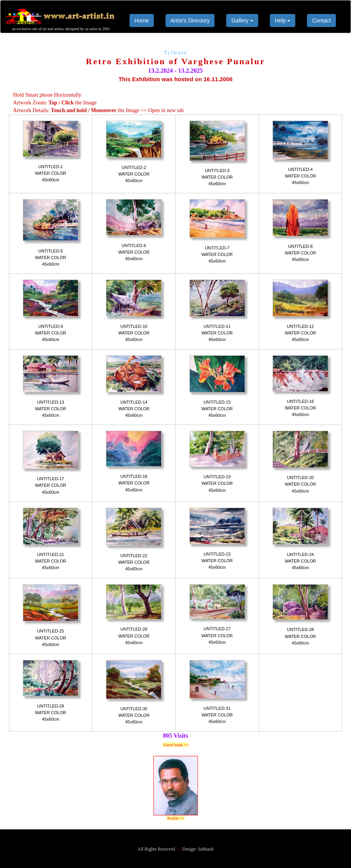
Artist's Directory (190, 20)
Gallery (242, 20)
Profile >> (175, 818)
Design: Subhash (198, 849)
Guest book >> (175, 745)
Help (283, 20)
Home (142, 20)
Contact (321, 20)
